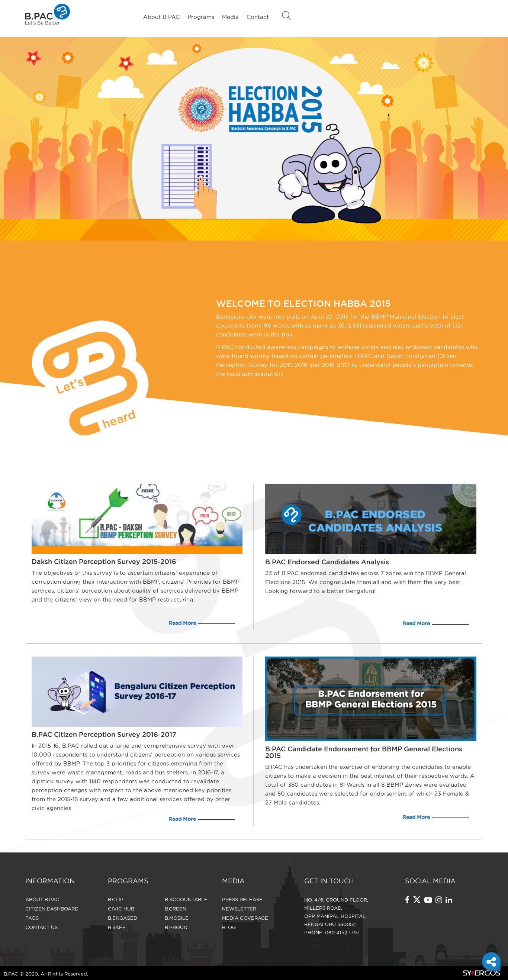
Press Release (242, 899)
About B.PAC (161, 17)
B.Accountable (186, 899)
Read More (182, 623)
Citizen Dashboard (52, 909)
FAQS (32, 918)
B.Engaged (123, 918)
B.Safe (117, 927)
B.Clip (116, 899)
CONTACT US (41, 927)
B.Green (176, 909)
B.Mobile (177, 918)
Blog (229, 927)
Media (230, 17)
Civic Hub (121, 909)
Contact (258, 17)
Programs (201, 17)
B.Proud (176, 927)
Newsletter (239, 909)
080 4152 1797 (342, 932)
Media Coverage (245, 918)
